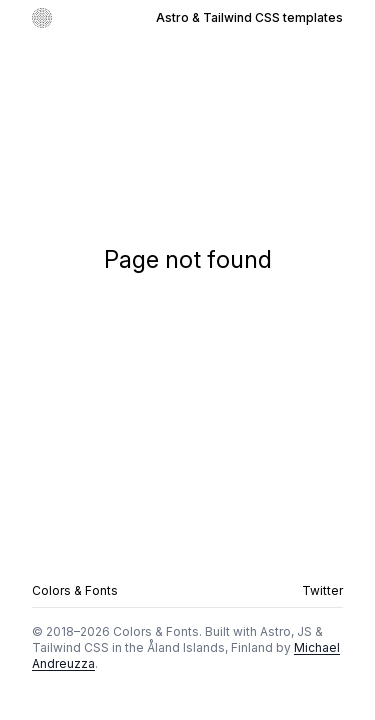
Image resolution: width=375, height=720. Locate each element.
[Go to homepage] (42, 18)
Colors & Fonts (75, 590)
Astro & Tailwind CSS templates (249, 17)
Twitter (322, 590)
